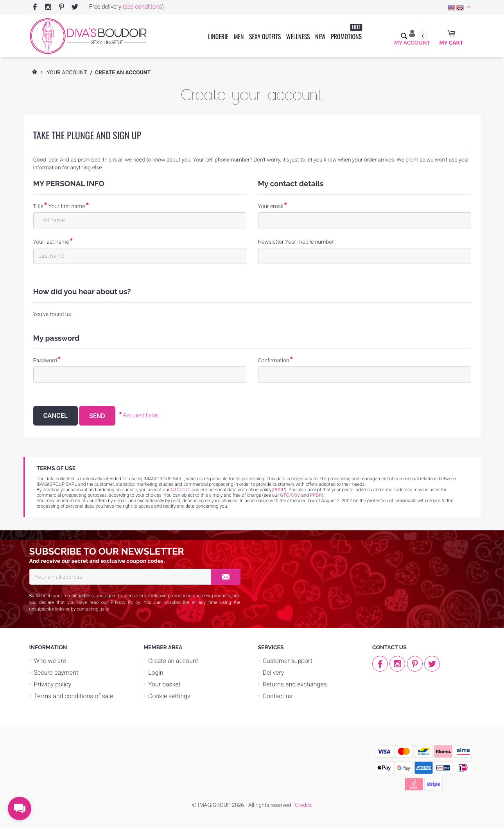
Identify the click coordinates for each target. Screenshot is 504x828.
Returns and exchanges (295, 684)
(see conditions (142, 7)
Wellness (298, 36)
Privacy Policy (125, 602)
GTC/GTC (181, 490)
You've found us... (54, 314)
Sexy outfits (265, 36)
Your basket (164, 684)
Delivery (274, 673)
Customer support (288, 661)
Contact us (278, 696)
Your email (271, 207)
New (320, 36)
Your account (67, 73)
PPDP (316, 495)
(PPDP (278, 490)
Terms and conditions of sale (74, 696)
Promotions (346, 32)
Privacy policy (53, 684)
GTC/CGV (290, 495)
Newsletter (271, 242)
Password (45, 361)
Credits (303, 805)
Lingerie (218, 36)
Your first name (67, 207)
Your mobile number (309, 242)
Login (156, 673)
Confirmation (274, 361)
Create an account (173, 661)
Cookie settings (169, 696)
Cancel (56, 416)
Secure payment (56, 673)
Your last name (51, 242)
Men (239, 36)
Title (38, 207)
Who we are (50, 661)
